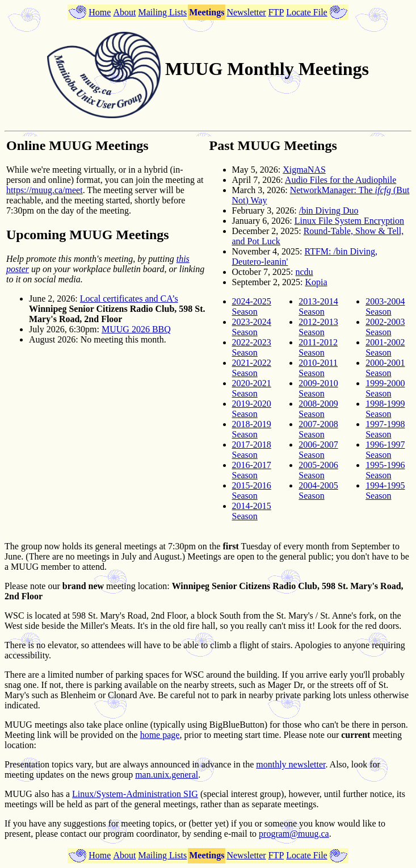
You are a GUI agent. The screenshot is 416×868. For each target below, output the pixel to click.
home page (160, 735)
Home (100, 12)
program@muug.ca (294, 834)
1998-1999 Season (385, 409)
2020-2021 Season (252, 388)
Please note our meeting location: (87, 586)
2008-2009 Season (318, 409)
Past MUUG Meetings (273, 145)
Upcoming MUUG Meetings (88, 235)
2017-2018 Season (252, 450)
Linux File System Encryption (349, 221)
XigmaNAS (304, 170)
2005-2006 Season (318, 470)
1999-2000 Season (385, 388)
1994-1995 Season (385, 491)
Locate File (306, 12)
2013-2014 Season (318, 306)
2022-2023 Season (252, 347)
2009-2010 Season (318, 388)
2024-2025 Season (252, 306)
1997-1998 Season (385, 429)
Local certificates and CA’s (129, 299)
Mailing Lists (162, 12)
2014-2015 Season (252, 511)
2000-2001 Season (385, 368)
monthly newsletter (291, 764)
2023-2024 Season (252, 327)
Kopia (316, 282)
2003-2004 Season (385, 306)
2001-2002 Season (385, 347)
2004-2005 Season (318, 491)
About (124, 12)
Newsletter (246, 12)
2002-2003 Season (385, 327)
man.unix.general (167, 775)
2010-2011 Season (318, 368)
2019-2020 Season (252, 409)
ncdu (304, 272)
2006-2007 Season (318, 450)
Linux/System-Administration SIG (135, 794)
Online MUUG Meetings (77, 145)
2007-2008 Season (318, 429)
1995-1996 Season (385, 470)
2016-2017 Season (252, 470)
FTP (276, 12)
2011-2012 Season (318, 347)
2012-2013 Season (318, 327)
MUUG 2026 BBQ (136, 329)
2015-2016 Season (252, 491)
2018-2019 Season (252, 429)
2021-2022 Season (252, 368)
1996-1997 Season (385, 450)
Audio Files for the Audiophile (341, 180)
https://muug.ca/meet (45, 190)
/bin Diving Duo (329, 210)
